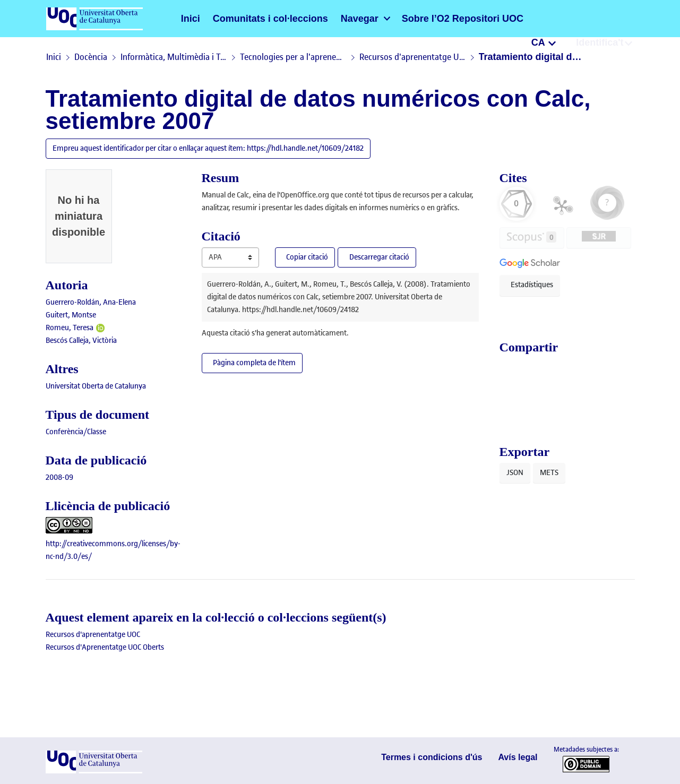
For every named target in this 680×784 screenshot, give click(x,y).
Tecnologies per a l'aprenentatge (293, 57)
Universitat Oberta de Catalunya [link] (96, 386)
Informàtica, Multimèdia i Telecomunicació (174, 57)
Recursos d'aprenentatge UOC (412, 57)
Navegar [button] (328, 19)
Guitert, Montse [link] (71, 315)
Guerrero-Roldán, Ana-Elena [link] (91, 302)
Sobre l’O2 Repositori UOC (415, 19)
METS (549, 474)
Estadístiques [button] (532, 285)
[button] (535, 19)
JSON (515, 474)
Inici (189, 19)
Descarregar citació (383, 257)
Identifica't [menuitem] (604, 18)
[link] (76, 432)
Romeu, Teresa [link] (70, 328)
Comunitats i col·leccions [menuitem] (254, 19)
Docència (91, 57)
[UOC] (94, 771)
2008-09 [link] (59, 477)
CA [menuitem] (549, 18)
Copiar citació (307, 257)
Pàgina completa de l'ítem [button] (255, 363)
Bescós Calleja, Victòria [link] (81, 341)
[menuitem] (333, 19)
